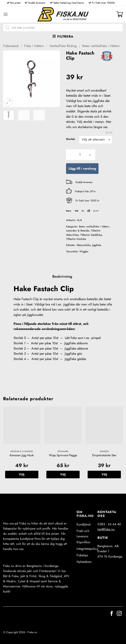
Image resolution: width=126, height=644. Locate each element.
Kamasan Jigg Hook (22, 455)
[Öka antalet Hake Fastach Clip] (90, 155)
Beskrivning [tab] (62, 276)
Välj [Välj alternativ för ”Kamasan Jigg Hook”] (22, 474)
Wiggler (84, 251)
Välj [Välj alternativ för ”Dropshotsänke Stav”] (104, 474)
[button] (6, 14)
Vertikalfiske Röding (63, 46)
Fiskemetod (11, 46)
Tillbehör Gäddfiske (91, 235)
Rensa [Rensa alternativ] (109, 133)
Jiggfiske (97, 245)
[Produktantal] (80, 155)
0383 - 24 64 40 (109, 524)
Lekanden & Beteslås (78, 231)
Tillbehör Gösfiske (76, 239)
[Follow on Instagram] (119, 614)
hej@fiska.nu (106, 529)
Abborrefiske (84, 245)
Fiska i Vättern (34, 46)
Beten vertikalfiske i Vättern (101, 46)
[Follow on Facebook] (112, 614)
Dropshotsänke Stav (104, 455)
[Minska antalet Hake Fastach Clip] (70, 155)
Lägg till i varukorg (82, 168)
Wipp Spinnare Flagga (63, 455)
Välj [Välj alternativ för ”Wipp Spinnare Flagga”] (63, 474)
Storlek (70, 139)
